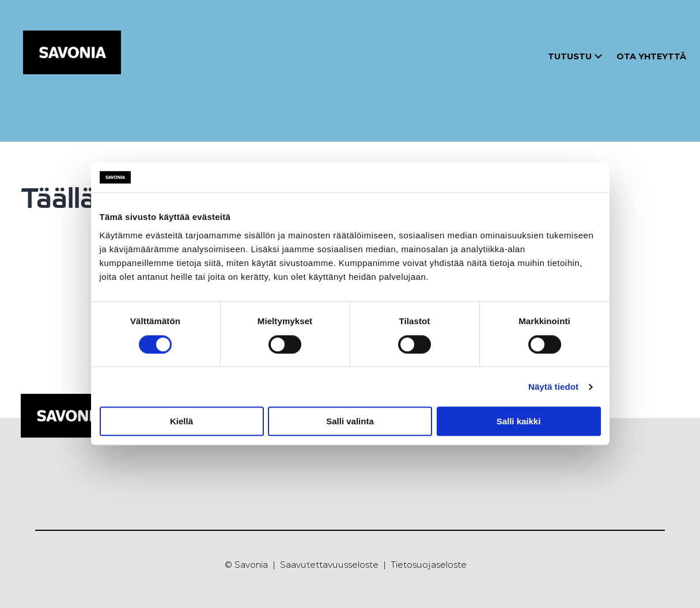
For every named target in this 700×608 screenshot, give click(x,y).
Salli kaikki (519, 421)
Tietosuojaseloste (429, 565)
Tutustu (570, 56)
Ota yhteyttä (651, 56)
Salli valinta (350, 421)
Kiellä (181, 421)
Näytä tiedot (553, 387)
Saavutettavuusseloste (329, 565)
